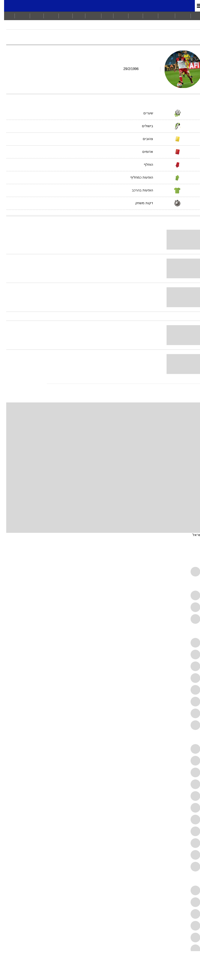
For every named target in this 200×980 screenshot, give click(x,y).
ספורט (146, 16)
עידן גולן (121, 27)
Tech (33, 16)
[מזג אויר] (18, 6)
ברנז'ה (18, 16)
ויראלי (132, 16)
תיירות (47, 16)
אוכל (75, 16)
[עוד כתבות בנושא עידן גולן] (100, 384)
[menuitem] (179, 16)
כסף (103, 16)
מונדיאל (180, 6)
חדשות (179, 16)
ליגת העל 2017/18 (169, 27)
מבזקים (162, 16)
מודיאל (193, 27)
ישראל (193, 535)
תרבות (117, 16)
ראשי (193, 16)
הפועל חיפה (141, 27)
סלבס (62, 16)
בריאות (89, 16)
